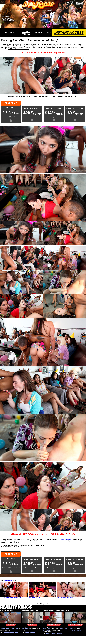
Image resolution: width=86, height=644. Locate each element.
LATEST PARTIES (26, 33)
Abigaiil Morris (5, 629)
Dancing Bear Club (66, 539)
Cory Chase (47, 629)
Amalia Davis (26, 629)
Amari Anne (68, 629)
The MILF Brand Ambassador (54, 610)
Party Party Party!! (34, 598)
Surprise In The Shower (30, 610)
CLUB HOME (9, 33)
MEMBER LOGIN (43, 33)
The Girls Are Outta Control (65, 598)
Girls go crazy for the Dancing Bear (11, 598)
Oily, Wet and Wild (7, 610)
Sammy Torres (14, 629)
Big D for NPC (70, 610)
